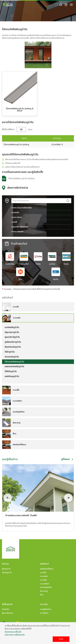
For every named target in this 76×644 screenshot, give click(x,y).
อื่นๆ (42, 595)
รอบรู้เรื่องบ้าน (46, 609)
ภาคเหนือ (15, 213)
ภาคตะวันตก (17, 217)
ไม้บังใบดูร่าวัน (11, 371)
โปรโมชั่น (6, 609)
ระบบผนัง (44, 576)
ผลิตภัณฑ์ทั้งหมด (47, 569)
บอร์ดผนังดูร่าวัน (12, 327)
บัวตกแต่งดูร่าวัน (12, 357)
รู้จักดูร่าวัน (6, 569)
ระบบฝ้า (43, 573)
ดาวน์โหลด (44, 613)
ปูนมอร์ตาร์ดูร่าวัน (12, 337)
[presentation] (8, 498)
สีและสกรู (44, 591)
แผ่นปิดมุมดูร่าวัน (12, 376)
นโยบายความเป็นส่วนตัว (15, 635)
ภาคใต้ (14, 222)
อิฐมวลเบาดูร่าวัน (12, 332)
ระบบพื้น (43, 580)
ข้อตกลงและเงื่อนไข (13, 632)
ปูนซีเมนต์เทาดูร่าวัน (13, 342)
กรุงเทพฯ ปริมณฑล (20, 227)
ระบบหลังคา (45, 584)
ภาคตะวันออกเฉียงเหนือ (22, 208)
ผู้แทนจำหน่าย (7, 613)
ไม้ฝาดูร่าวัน (10, 352)
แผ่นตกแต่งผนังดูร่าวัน (14, 366)
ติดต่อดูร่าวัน (7, 573)
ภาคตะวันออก (17, 232)
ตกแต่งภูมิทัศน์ (46, 587)
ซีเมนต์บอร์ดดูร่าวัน (13, 347)
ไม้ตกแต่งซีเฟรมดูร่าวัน (14, 362)
